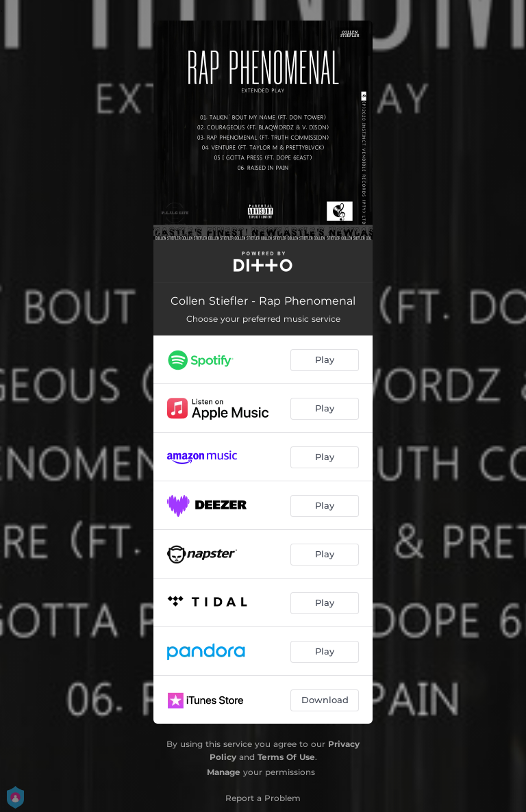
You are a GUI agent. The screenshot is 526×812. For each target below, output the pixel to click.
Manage (224, 772)
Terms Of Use (286, 757)
